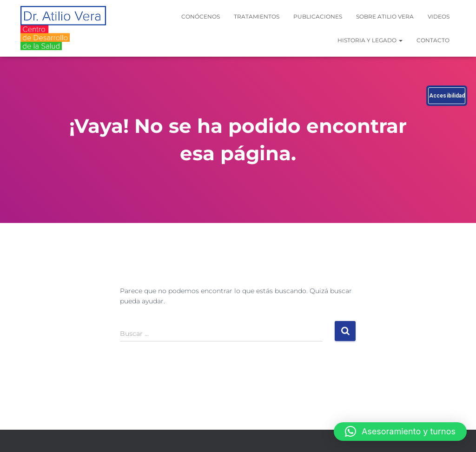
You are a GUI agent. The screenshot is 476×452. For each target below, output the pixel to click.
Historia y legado (370, 40)
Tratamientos (257, 16)
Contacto (433, 40)
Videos (439, 16)
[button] (400, 432)
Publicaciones (318, 16)
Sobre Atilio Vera (385, 16)
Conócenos (201, 16)
